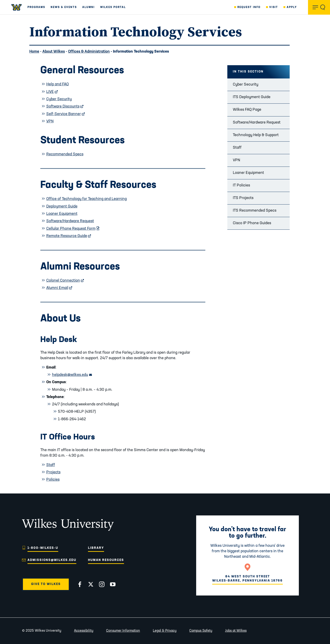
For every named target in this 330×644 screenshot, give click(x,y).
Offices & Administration (89, 52)
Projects (53, 472)
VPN (236, 160)
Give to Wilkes (46, 584)
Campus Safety (201, 631)
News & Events (64, 7)
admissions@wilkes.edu (52, 560)
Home (34, 52)
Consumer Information (123, 631)
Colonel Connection (65, 281)
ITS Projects (243, 198)
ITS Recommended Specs (255, 211)
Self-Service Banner (66, 114)
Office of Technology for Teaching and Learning (87, 199)
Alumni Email (59, 288)
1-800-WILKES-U (43, 548)
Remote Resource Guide (69, 236)
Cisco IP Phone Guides (252, 223)
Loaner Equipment (248, 173)
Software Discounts (65, 106)
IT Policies (241, 185)
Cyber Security (246, 85)
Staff (237, 148)
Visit (274, 7)
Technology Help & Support (256, 135)
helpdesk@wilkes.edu (72, 375)
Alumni (88, 7)
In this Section (248, 72)
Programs (36, 7)
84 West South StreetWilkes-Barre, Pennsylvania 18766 (247, 579)
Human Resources (106, 560)
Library (96, 548)
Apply (292, 7)
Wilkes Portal (113, 7)
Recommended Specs (65, 154)
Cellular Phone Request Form (73, 229)
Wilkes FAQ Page (247, 110)
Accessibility (84, 631)
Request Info (249, 7)
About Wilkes (54, 52)
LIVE (52, 92)
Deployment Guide (62, 206)
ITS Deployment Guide (252, 97)
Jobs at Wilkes (236, 631)
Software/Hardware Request (257, 123)
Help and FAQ (58, 84)
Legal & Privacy (165, 631)
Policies (53, 480)
